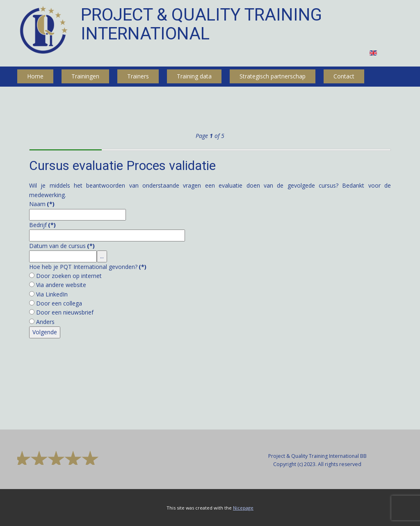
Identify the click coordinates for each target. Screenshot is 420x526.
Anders (45, 322)
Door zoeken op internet (69, 276)
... (102, 256)
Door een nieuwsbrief (65, 312)
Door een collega (59, 303)
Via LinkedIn (52, 294)
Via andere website (61, 285)
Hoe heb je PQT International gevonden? (88, 267)
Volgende (45, 332)
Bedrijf (42, 225)
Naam (42, 204)
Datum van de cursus (62, 246)
